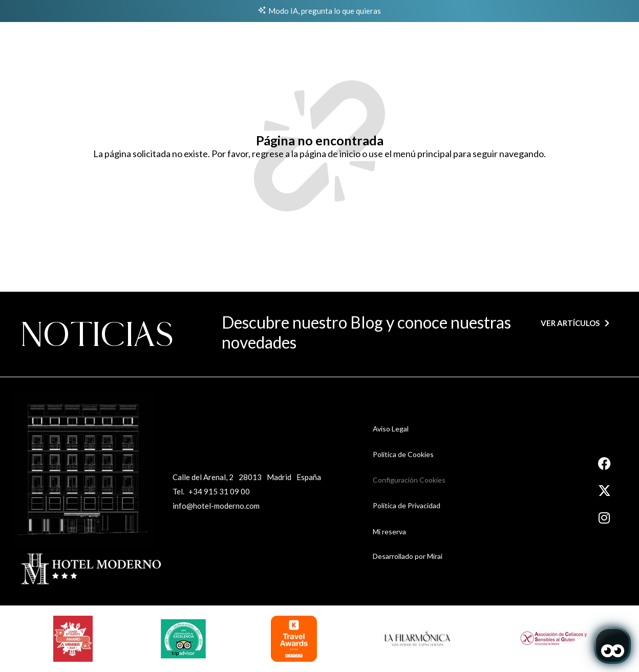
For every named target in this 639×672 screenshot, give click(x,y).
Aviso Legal (391, 429)
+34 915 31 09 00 (219, 491)
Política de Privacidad (407, 505)
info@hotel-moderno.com (216, 506)
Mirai (435, 556)
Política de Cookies (403, 454)
